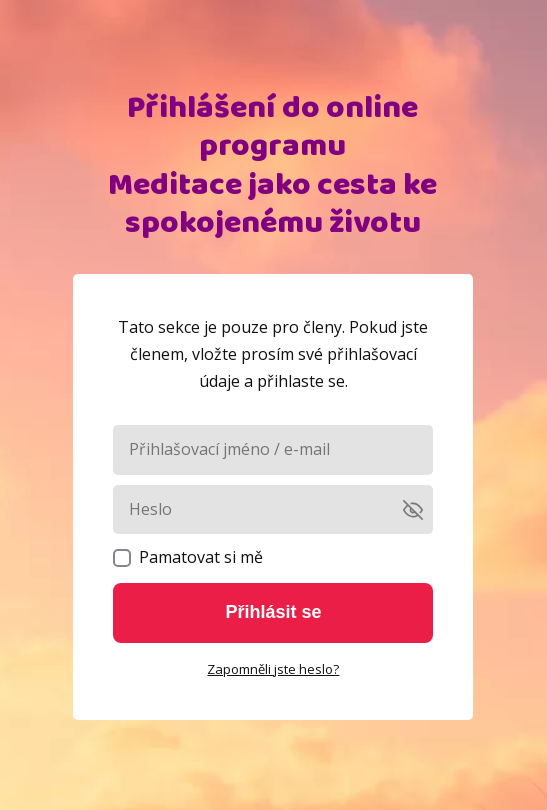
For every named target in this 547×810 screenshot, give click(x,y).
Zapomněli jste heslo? (273, 669)
